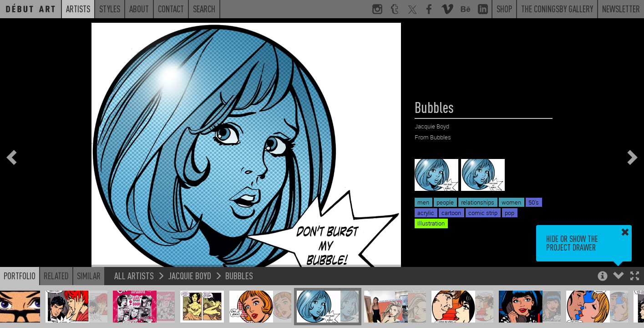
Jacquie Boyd (190, 275)
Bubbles (239, 275)
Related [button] (56, 276)
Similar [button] (89, 276)
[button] (635, 277)
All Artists (134, 275)
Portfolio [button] (20, 276)
